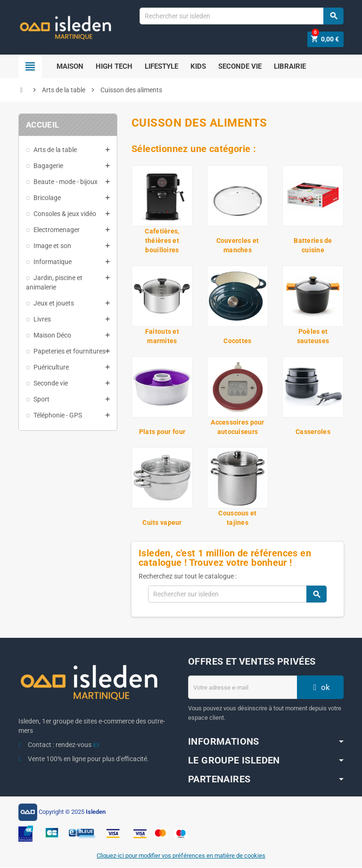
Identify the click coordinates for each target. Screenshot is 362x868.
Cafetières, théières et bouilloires (162, 241)
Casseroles (313, 432)
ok (321, 688)
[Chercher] (241, 16)
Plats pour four (162, 432)
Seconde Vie (240, 67)
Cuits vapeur (162, 523)
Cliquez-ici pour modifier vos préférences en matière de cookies (181, 856)
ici (96, 745)
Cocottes (237, 341)
